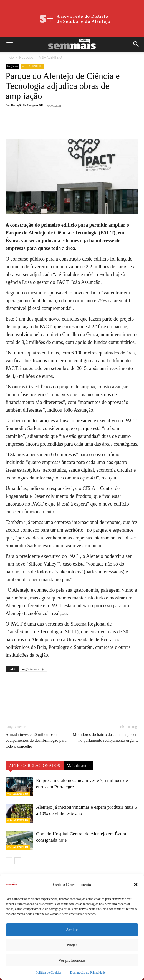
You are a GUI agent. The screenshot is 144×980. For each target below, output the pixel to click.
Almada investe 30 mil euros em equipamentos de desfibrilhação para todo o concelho (36, 740)
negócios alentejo (33, 669)
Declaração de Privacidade (88, 972)
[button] (136, 884)
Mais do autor (78, 766)
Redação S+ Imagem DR (27, 105)
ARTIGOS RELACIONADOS (35, 766)
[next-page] (18, 861)
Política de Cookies (48, 972)
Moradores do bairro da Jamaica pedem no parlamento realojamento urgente (106, 737)
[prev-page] (9, 861)
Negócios (26, 57)
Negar (72, 945)
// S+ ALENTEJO (50, 57)
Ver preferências (72, 960)
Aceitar (72, 930)
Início (10, 57)
